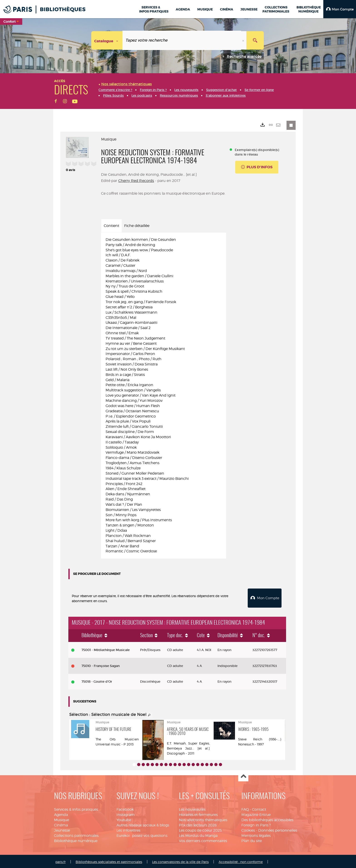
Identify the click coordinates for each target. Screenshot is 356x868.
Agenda (61, 814)
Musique (62, 819)
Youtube (124, 819)
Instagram (126, 814)
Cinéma (61, 824)
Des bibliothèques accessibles (267, 819)
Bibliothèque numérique (76, 840)
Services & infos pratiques (76, 808)
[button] (340, 9)
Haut (243, 775)
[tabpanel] (164, 396)
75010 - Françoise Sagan (101, 665)
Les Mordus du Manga (198, 834)
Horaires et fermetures (198, 814)
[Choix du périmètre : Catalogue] (107, 40)
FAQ (245, 808)
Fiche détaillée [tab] (137, 226)
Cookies (248, 829)
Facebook (125, 808)
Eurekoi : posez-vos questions (142, 834)
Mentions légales (256, 834)
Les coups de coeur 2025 (200, 829)
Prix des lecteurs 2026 (198, 824)
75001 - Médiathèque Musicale (106, 649)
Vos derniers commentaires (203, 840)
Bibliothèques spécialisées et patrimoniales (109, 861)
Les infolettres (128, 829)
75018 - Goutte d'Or (97, 680)
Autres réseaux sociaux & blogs (143, 824)
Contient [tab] (111, 226)
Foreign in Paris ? (256, 824)
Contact (259, 808)
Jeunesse (62, 829)
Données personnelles (278, 829)
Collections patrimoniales (76, 834)
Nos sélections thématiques (203, 819)
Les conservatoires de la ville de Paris (180, 861)
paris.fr (61, 861)
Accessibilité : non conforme (241, 861)
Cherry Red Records (136, 181)
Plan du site (252, 840)
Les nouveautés (192, 808)
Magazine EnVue (256, 814)
